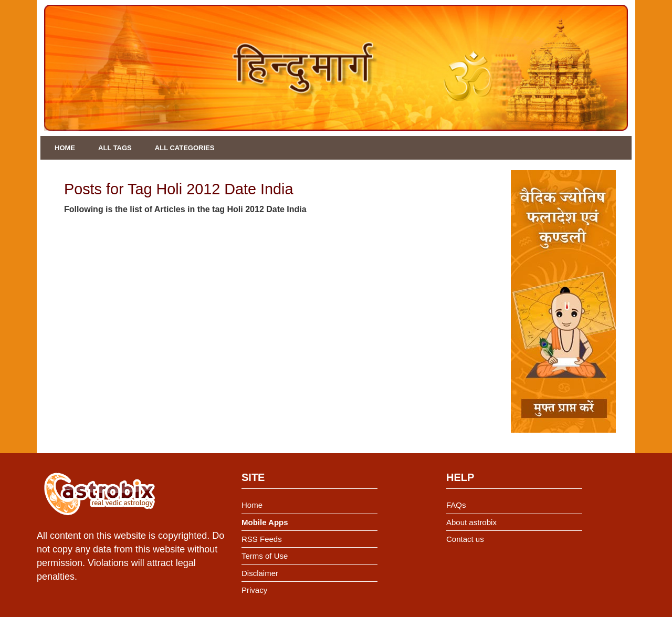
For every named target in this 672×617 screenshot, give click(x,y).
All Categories (185, 148)
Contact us (465, 539)
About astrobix (471, 522)
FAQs (456, 505)
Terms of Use (265, 556)
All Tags (115, 148)
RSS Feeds (262, 539)
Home (65, 148)
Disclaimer (260, 573)
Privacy (254, 590)
